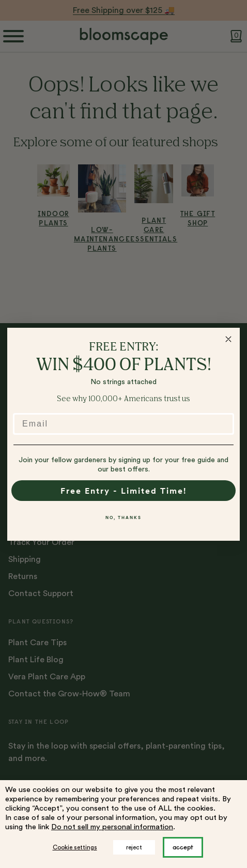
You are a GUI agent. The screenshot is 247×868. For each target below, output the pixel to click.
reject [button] (134, 847)
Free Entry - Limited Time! (124, 491)
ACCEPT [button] (183, 847)
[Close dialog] (228, 339)
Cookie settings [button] (75, 847)
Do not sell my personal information (112, 827)
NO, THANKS (124, 517)
